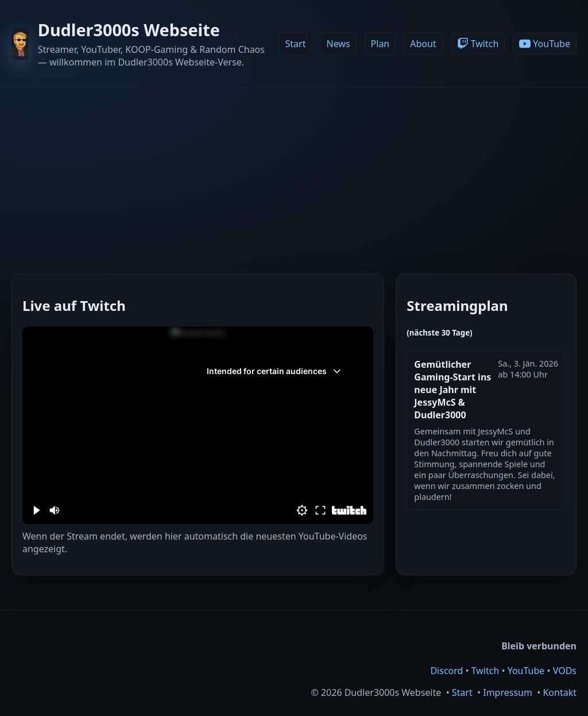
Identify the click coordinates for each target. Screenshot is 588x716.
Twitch (486, 671)
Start (296, 44)
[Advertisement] (294, 174)
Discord (446, 671)
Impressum (508, 692)
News (338, 44)
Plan (380, 44)
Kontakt (560, 692)
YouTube (526, 671)
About (423, 44)
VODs (565, 671)
